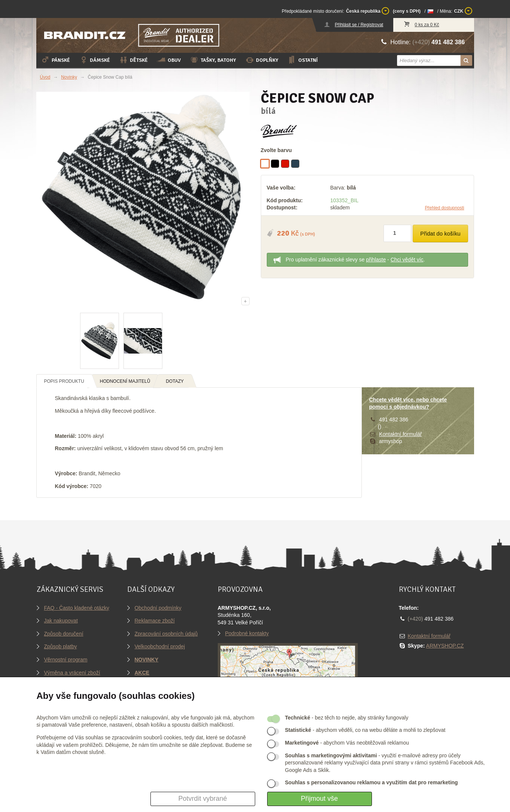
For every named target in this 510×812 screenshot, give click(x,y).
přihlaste (376, 260)
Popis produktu (64, 381)
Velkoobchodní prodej (160, 646)
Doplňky (262, 60)
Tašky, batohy (213, 60)
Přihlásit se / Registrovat (359, 25)
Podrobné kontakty (247, 633)
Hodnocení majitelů (125, 381)
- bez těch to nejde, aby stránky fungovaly (347, 718)
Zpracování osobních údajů (166, 634)
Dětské (133, 60)
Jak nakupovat (61, 621)
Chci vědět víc (407, 260)
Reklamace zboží (155, 621)
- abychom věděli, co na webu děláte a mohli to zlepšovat (365, 730)
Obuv (169, 60)
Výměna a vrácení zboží (72, 673)
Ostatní (303, 60)
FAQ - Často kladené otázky (77, 608)
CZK (463, 11)
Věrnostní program (66, 660)
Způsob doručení (64, 634)
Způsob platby (61, 646)
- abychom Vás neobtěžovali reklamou (347, 743)
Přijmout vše (319, 799)
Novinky (69, 77)
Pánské (55, 60)
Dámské (94, 60)
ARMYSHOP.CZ (445, 646)
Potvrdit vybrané (202, 799)
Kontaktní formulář (400, 434)
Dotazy (175, 381)
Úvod (45, 77)
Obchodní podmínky (158, 608)
